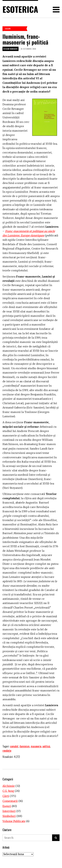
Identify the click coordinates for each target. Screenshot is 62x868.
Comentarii (10, 801)
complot (14, 746)
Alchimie (9, 786)
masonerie (36, 746)
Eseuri (8, 29)
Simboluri (9, 816)
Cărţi (6, 796)
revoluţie (7, 751)
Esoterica (20, 9)
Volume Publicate (14, 821)
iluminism (25, 746)
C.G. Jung (8, 791)
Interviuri (9, 811)
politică (46, 746)
